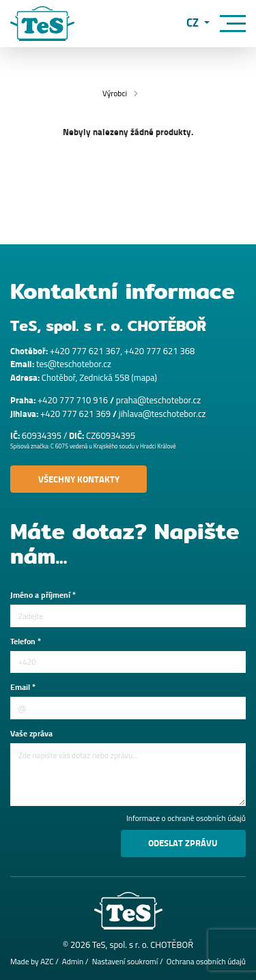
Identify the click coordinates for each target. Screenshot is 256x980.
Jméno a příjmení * (43, 596)
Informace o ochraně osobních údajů (186, 819)
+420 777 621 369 (75, 414)
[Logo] (42, 24)
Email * (23, 688)
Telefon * (26, 642)
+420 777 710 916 (73, 400)
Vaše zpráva (31, 734)
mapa (144, 377)
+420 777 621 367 (85, 351)
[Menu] (233, 24)
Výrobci (115, 93)
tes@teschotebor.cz (74, 364)
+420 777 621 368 (159, 351)
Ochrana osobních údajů (206, 962)
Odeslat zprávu (183, 843)
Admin (73, 962)
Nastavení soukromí (125, 962)
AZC (47, 962)
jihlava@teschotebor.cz (162, 414)
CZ (194, 24)
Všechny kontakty (79, 479)
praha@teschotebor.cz (158, 400)
